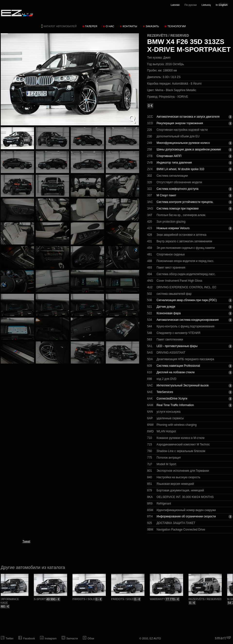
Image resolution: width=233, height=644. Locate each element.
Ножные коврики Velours (173, 228)
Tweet (26, 541)
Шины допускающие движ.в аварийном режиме (189, 149)
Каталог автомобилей (60, 26)
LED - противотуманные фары (177, 346)
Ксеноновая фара (169, 313)
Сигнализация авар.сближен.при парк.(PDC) (187, 300)
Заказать (152, 26)
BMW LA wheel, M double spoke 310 (180, 169)
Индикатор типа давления (174, 163)
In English (222, 5)
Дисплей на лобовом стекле (176, 372)
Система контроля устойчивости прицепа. (185, 202)
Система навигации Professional (178, 366)
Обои (91, 638)
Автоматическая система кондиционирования (188, 320)
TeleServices (165, 392)
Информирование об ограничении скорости (186, 516)
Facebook (29, 638)
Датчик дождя (166, 307)
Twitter (9, 638)
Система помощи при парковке (178, 209)
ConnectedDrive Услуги (172, 399)
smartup (223, 638)
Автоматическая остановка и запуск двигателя (188, 117)
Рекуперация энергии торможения (180, 123)
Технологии (176, 26)
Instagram (51, 638)
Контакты (130, 26)
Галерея (91, 26)
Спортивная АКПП (169, 156)
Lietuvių (206, 5)
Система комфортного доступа (178, 189)
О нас (110, 26)
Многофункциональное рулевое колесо (183, 143)
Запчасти (72, 638)
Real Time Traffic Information (175, 405)
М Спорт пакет (166, 195)
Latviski (175, 5)
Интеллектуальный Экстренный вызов (183, 385)
